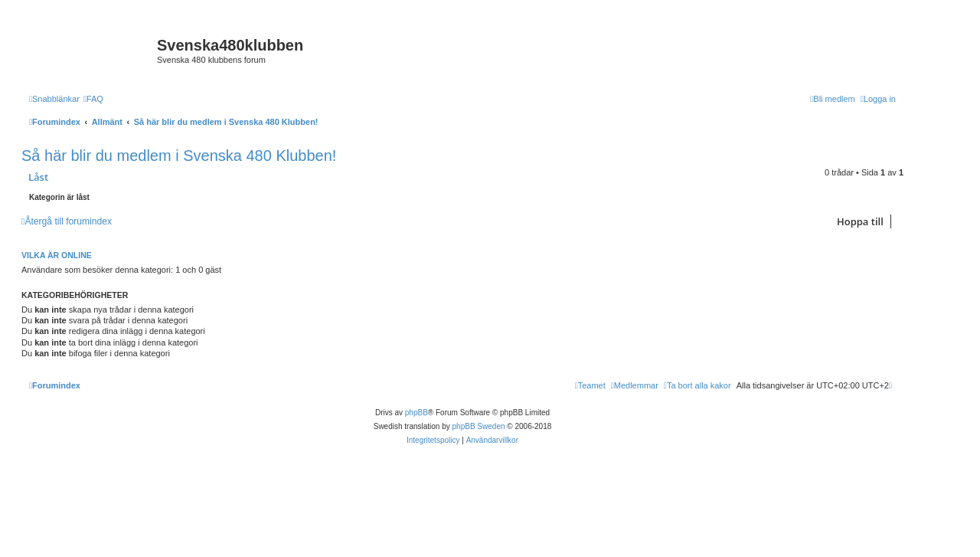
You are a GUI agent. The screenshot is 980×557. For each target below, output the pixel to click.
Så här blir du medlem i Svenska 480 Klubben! (179, 156)
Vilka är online (57, 255)
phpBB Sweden (479, 426)
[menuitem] (93, 99)
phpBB (416, 413)
